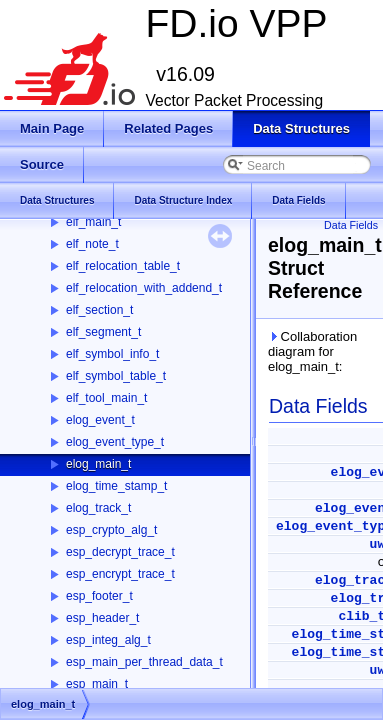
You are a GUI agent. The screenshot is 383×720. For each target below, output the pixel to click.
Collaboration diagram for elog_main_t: (312, 351)
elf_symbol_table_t (116, 376)
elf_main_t (93, 222)
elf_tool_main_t (106, 398)
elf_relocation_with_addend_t (144, 288)
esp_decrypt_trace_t (120, 552)
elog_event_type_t (115, 442)
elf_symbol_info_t (112, 354)
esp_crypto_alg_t (111, 530)
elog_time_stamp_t (116, 486)
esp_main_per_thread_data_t (144, 662)
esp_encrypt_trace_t (120, 574)
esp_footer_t (99, 596)
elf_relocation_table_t (123, 266)
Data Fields (351, 225)
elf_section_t (99, 310)
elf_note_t (92, 244)
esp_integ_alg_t (108, 640)
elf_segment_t (103, 332)
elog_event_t (100, 420)
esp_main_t (97, 684)
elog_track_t (98, 508)
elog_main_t (98, 464)
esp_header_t (102, 618)
